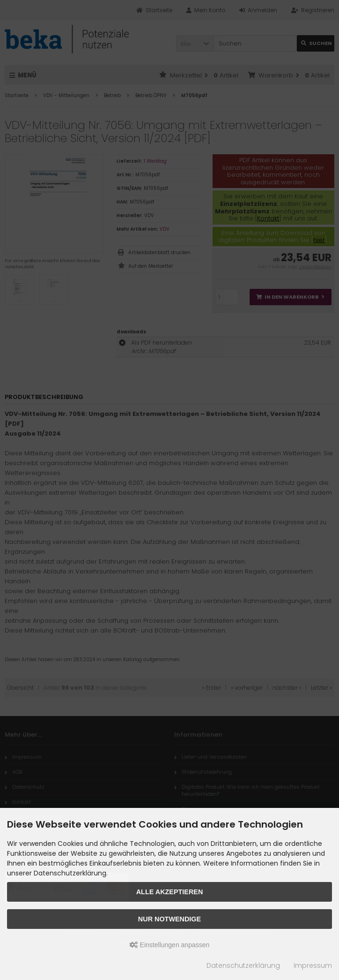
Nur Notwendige (169, 919)
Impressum (313, 965)
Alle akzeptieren (170, 892)
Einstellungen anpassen (170, 945)
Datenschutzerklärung (243, 965)
